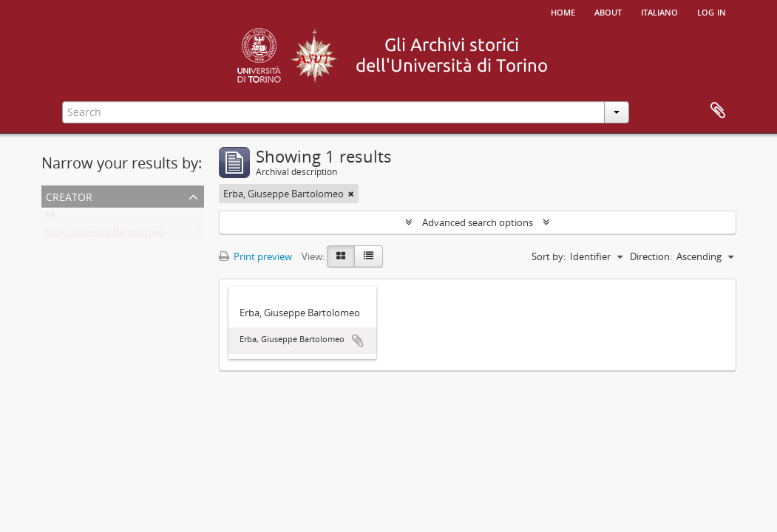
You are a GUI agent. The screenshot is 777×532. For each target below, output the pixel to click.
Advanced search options (478, 222)
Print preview (255, 256)
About (608, 11)
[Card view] (341, 256)
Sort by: (549, 256)
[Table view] (369, 256)
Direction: (651, 256)
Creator (69, 195)
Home (563, 11)
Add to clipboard (358, 341)
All (50, 217)
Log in (712, 11)
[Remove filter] (351, 194)
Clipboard (718, 111)
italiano (659, 11)
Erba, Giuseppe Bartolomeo (105, 235)
